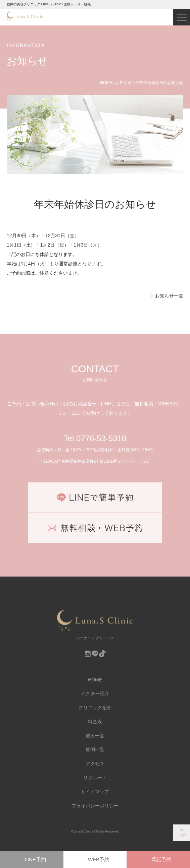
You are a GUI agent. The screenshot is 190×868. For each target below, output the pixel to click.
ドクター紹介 (95, 693)
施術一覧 (95, 736)
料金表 (95, 722)
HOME (95, 680)
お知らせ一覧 (169, 296)
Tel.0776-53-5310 (95, 438)
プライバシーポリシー (95, 806)
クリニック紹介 (95, 708)
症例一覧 (95, 749)
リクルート (95, 778)
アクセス (95, 763)
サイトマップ (95, 792)
